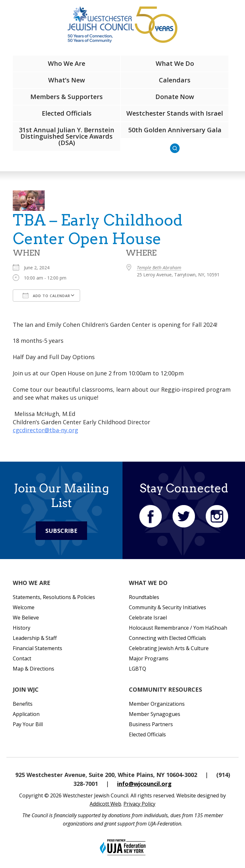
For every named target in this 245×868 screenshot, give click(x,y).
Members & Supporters (67, 97)
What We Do (175, 63)
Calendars (175, 80)
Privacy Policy (139, 804)
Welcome (24, 607)
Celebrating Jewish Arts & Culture (169, 648)
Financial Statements (37, 648)
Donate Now (175, 97)
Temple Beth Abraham (159, 268)
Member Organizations (157, 704)
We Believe (26, 618)
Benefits (23, 704)
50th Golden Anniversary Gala (175, 130)
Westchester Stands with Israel (175, 113)
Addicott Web (105, 804)
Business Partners (151, 724)
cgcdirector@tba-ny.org (45, 430)
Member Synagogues (155, 714)
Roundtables (144, 597)
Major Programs (149, 658)
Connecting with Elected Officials (167, 638)
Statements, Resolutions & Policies (54, 597)
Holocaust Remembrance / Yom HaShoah (178, 628)
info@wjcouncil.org (144, 784)
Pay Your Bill (28, 724)
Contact (22, 658)
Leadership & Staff (35, 638)
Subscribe (61, 531)
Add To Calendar (46, 296)
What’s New (67, 80)
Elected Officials (67, 113)
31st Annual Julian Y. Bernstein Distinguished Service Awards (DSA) (67, 136)
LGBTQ (137, 669)
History (22, 628)
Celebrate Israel (148, 618)
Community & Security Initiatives (167, 607)
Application (26, 714)
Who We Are (67, 63)
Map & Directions (33, 669)
